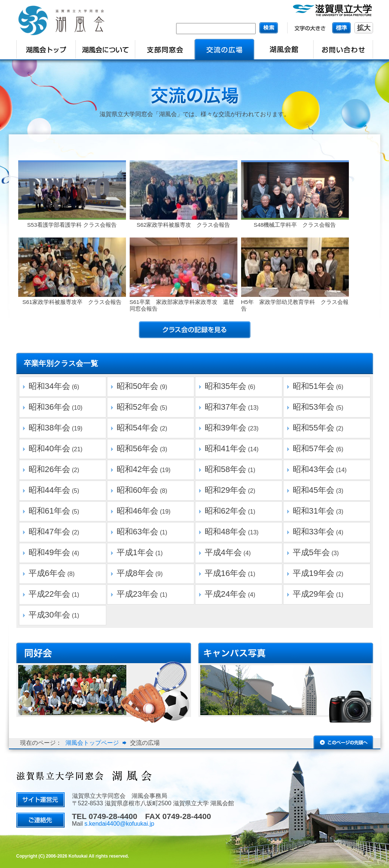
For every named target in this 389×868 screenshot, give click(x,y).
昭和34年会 (49, 386)
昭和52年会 (137, 407)
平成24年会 (226, 594)
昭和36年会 (49, 407)
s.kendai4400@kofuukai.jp (119, 824)
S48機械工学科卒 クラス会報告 (295, 225)
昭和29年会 (226, 490)
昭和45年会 (314, 490)
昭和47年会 (49, 532)
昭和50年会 (137, 386)
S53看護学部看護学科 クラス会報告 (72, 225)
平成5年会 (311, 552)
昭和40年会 (49, 448)
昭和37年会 (226, 407)
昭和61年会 (49, 511)
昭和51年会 (314, 386)
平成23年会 (137, 594)
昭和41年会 (226, 448)
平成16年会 (226, 573)
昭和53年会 (314, 407)
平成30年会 (49, 615)
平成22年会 (49, 594)
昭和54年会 (137, 428)
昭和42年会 (137, 469)
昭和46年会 (137, 511)
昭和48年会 (226, 532)
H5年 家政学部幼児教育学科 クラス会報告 (295, 305)
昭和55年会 (314, 428)
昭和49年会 (49, 552)
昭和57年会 (314, 448)
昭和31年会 (314, 511)
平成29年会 (314, 594)
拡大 (364, 28)
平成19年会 (314, 573)
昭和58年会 (226, 469)
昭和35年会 (226, 386)
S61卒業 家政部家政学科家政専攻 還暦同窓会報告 (182, 305)
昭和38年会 (49, 428)
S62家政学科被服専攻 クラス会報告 (184, 225)
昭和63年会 (137, 532)
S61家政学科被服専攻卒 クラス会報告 (72, 302)
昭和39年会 (226, 428)
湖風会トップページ (92, 743)
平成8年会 (135, 573)
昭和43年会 (314, 469)
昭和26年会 (49, 469)
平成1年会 (135, 552)
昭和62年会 (226, 511)
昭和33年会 (314, 532)
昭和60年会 (137, 490)
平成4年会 (223, 552)
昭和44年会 (49, 490)
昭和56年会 (137, 448)
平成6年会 (47, 573)
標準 (341, 28)
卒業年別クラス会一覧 (61, 363)
